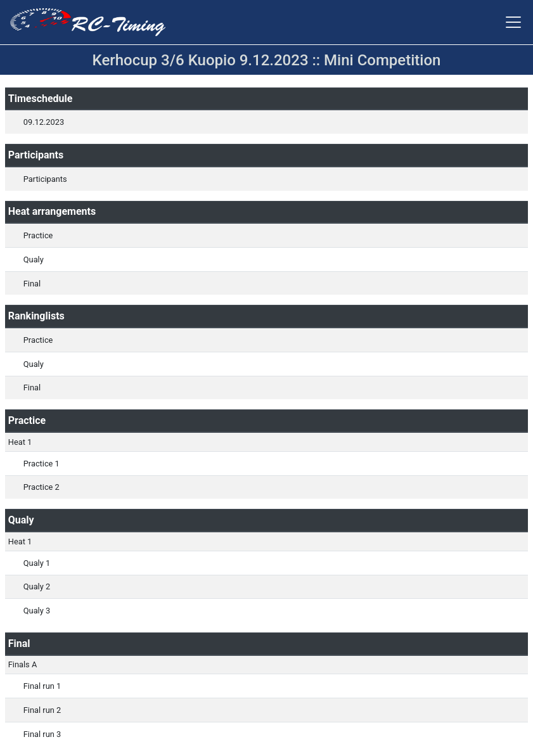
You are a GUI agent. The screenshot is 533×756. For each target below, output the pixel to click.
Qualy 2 (37, 586)
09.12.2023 (44, 122)
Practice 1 (42, 464)
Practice (38, 235)
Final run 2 (42, 710)
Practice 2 (42, 487)
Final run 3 (42, 734)
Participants (45, 179)
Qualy (34, 259)
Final (32, 284)
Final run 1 (42, 686)
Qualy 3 (37, 611)
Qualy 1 (37, 563)
